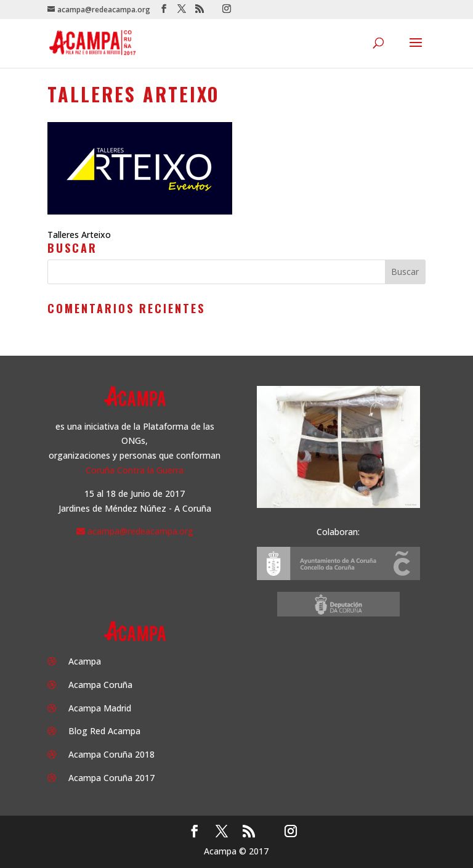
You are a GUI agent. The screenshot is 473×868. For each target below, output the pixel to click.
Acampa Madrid (100, 708)
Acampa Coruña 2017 (111, 778)
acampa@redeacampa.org (140, 531)
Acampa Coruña (100, 685)
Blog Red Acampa (104, 731)
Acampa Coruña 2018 (111, 754)
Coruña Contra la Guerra (135, 470)
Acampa (85, 661)
